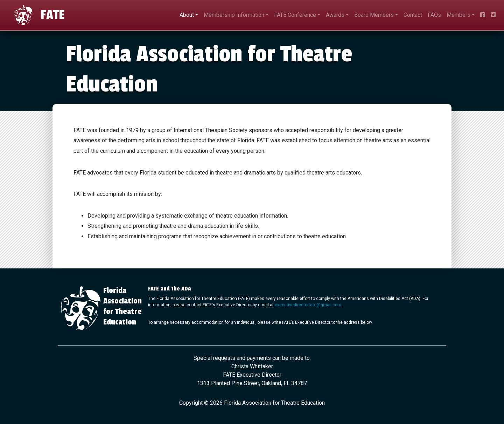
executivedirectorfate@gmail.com (308, 305)
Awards (335, 15)
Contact (413, 15)
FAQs (434, 15)
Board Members (374, 15)
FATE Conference (295, 15)
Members (458, 15)
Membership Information (234, 15)
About (187, 15)
